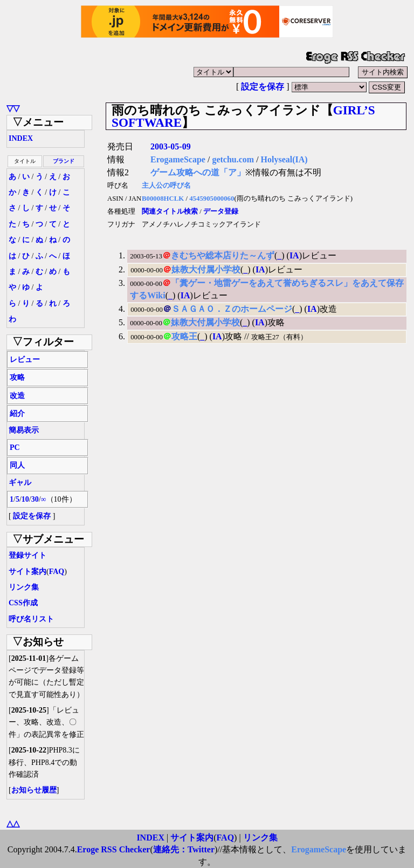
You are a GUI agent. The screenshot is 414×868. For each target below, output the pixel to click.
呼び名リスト (31, 619)
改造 (17, 396)
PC (15, 447)
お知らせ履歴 (34, 790)
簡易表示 (24, 430)
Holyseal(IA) (284, 159)
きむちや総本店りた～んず (223, 255)
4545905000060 (212, 199)
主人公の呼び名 (166, 186)
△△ (13, 823)
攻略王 (184, 336)
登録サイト (27, 555)
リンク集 (24, 587)
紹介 (17, 414)
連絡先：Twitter (184, 849)
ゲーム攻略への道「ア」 (198, 172)
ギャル (20, 483)
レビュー (25, 360)
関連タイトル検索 (170, 211)
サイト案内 (27, 572)
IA (294, 255)
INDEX (21, 138)
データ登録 (221, 211)
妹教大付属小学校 (206, 269)
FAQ (57, 572)
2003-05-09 (171, 146)
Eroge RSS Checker (114, 849)
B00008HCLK (163, 199)
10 (25, 499)
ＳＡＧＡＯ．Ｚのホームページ (232, 309)
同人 (17, 465)
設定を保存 (263, 87)
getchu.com (233, 159)
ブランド (64, 161)
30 (35, 499)
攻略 (17, 377)
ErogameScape (178, 159)
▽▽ (13, 108)
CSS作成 (23, 603)
